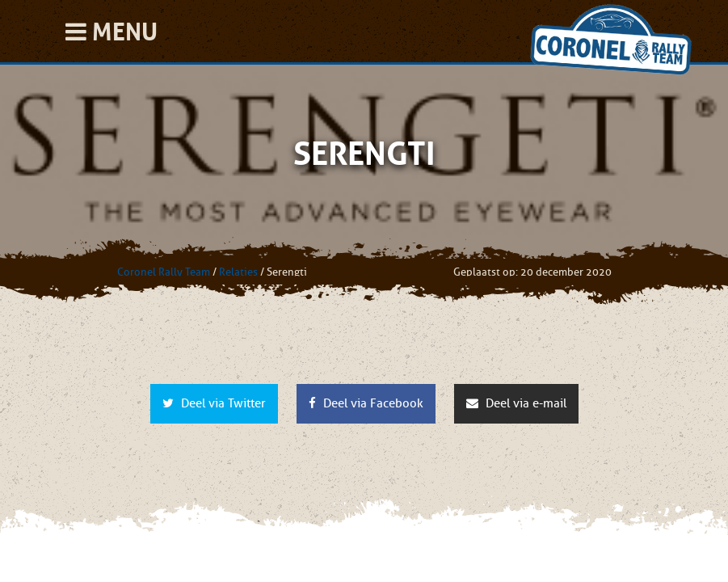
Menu (112, 32)
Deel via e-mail (516, 403)
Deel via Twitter (214, 403)
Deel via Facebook (366, 403)
